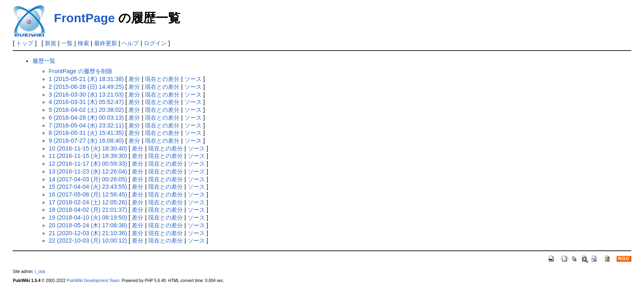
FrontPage (84, 18)
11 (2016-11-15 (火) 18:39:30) (88, 156)
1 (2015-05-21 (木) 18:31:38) (86, 79)
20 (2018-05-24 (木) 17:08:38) (88, 225)
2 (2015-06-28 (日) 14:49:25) (86, 87)
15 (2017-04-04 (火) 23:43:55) (88, 187)
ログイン (155, 43)
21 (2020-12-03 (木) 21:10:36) (88, 233)
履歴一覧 (44, 61)
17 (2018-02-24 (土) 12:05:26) (88, 202)
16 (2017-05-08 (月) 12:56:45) (88, 194)
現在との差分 (162, 79)
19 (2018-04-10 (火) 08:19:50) (88, 217)
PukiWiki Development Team (93, 281)
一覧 (67, 43)
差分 (134, 79)
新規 (51, 43)
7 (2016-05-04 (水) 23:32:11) (86, 125)
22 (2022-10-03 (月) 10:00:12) (88, 240)
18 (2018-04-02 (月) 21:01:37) (88, 210)
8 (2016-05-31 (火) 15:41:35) (86, 133)
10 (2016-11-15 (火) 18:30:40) (88, 148)
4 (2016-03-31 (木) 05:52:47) (86, 102)
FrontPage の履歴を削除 (81, 71)
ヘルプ (130, 43)
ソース (193, 79)
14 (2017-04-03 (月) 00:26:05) (88, 179)
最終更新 (106, 43)
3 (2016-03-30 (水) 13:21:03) (86, 95)
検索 (83, 43)
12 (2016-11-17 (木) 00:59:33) (88, 164)
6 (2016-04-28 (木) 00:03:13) (86, 118)
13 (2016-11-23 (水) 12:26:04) (88, 171)
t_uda (40, 272)
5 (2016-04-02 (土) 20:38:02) (86, 110)
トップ (25, 43)
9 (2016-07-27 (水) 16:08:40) (86, 141)
